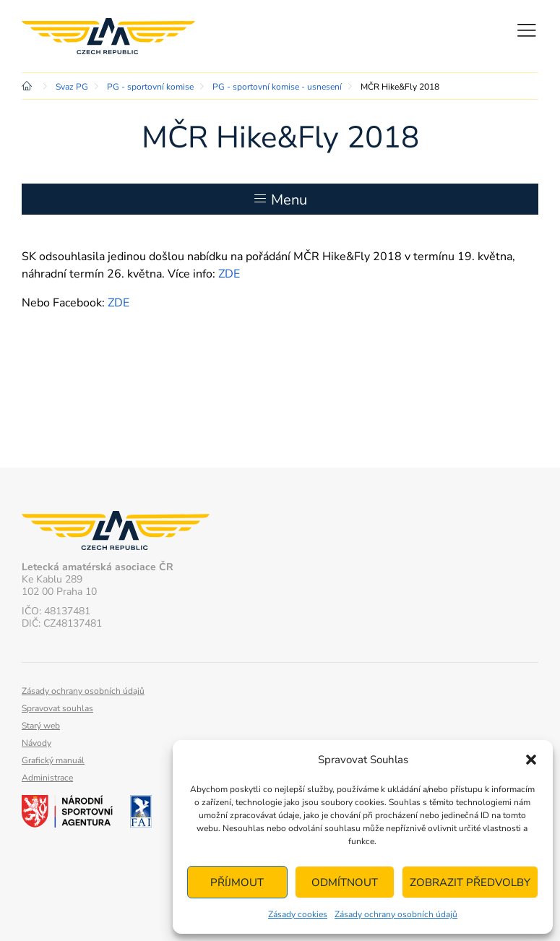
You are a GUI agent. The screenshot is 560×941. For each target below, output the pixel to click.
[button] (531, 760)
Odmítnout (345, 882)
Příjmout (237, 882)
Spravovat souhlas (57, 708)
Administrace (47, 778)
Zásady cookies (298, 914)
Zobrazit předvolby (470, 882)
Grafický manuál (53, 760)
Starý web (41, 726)
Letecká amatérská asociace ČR (108, 36)
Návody (36, 743)
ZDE (229, 274)
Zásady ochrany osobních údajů (396, 914)
